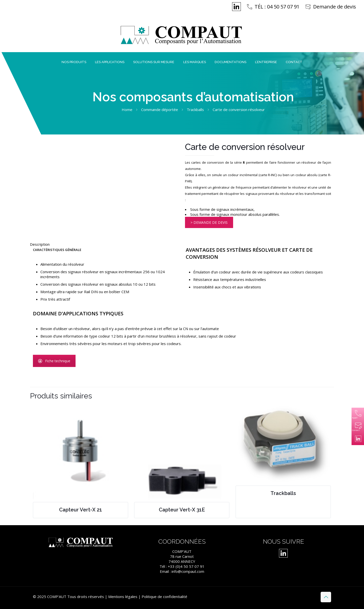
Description (40, 244)
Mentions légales (123, 597)
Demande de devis (335, 7)
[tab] (182, 244)
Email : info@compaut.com (182, 571)
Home (127, 110)
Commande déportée (160, 110)
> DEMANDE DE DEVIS (209, 222)
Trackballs (195, 110)
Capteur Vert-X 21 (81, 510)
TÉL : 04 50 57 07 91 (277, 7)
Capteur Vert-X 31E (182, 510)
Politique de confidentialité (164, 597)
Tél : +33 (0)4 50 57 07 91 (182, 566)
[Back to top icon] (326, 597)
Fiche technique (54, 361)
